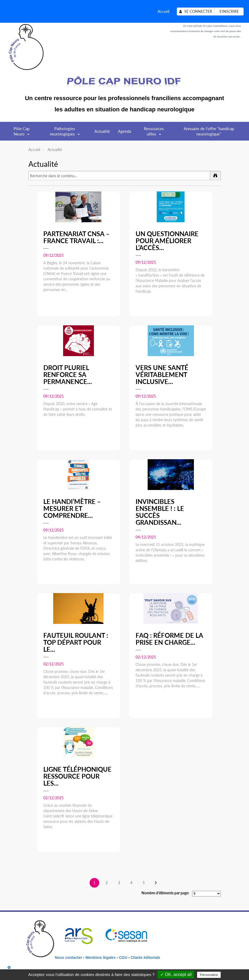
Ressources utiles (154, 133)
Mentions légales (100, 958)
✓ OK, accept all (176, 975)
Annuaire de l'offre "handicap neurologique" (209, 131)
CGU (124, 958)
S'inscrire (229, 11)
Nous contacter (68, 958)
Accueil (163, 11)
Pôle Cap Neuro (22, 133)
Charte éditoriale (145, 958)
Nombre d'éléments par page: (165, 893)
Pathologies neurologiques (65, 133)
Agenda (124, 131)
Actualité (102, 131)
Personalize (209, 975)
